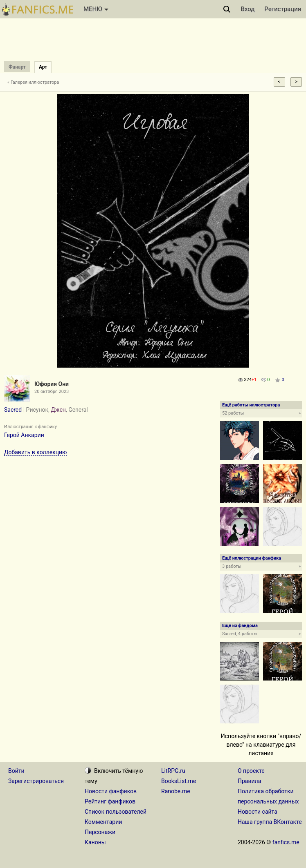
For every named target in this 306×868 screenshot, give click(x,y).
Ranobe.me (176, 791)
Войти (16, 771)
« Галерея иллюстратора (33, 82)
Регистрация (283, 9)
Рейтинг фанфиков (110, 801)
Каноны (95, 842)
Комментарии (103, 822)
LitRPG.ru (173, 771)
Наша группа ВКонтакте (270, 822)
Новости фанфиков (111, 791)
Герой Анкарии (24, 435)
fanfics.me (286, 842)
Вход (248, 9)
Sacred (13, 410)
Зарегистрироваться (36, 781)
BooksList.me (179, 781)
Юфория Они (52, 384)
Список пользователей (116, 812)
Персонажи (100, 832)
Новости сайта (258, 812)
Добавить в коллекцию (36, 452)
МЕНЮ (96, 9)
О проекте (251, 771)
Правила (249, 781)
